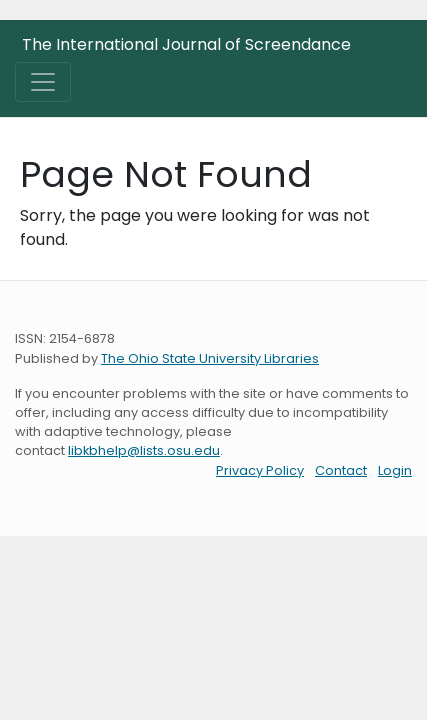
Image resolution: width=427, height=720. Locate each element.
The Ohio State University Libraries (210, 358)
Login (395, 470)
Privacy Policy (260, 470)
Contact (341, 470)
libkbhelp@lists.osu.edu (144, 450)
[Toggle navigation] (43, 82)
